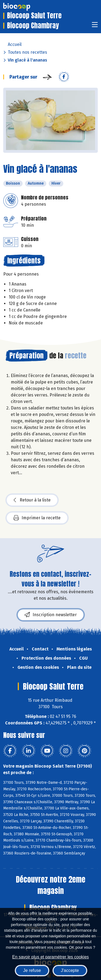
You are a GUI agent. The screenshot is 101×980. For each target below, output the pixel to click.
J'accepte (70, 970)
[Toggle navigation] (95, 26)
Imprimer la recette (37, 518)
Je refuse (32, 970)
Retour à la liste (32, 500)
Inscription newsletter (51, 615)
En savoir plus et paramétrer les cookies (50, 957)
